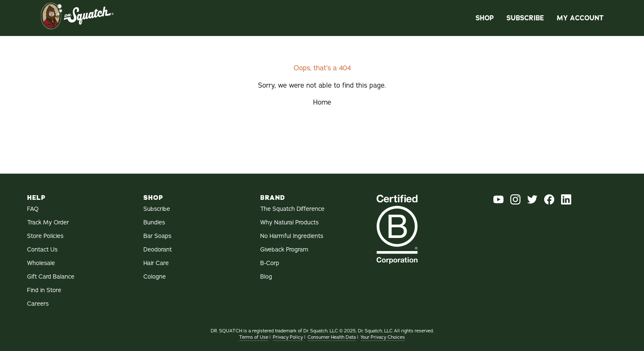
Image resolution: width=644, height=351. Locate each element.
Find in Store (44, 290)
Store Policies (45, 236)
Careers (38, 304)
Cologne (155, 277)
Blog (266, 277)
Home (322, 102)
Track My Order (48, 222)
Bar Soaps (157, 236)
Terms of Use (254, 337)
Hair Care (156, 263)
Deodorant (158, 250)
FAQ (33, 209)
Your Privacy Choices (383, 337)
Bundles (154, 222)
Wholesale (41, 263)
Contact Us (42, 250)
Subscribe (525, 18)
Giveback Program (284, 250)
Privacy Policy (288, 337)
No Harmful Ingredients (292, 236)
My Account (580, 18)
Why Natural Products (289, 222)
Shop (485, 18)
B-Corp (270, 263)
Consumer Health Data (332, 337)
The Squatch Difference (292, 209)
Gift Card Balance (51, 277)
